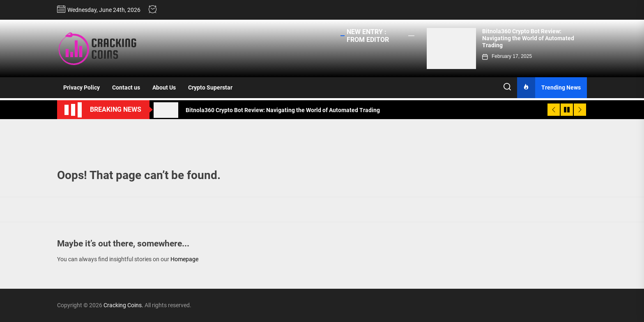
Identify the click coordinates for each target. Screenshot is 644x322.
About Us (164, 87)
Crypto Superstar (210, 87)
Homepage (184, 259)
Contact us (126, 87)
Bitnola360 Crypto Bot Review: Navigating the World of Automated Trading (528, 38)
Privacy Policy (82, 87)
